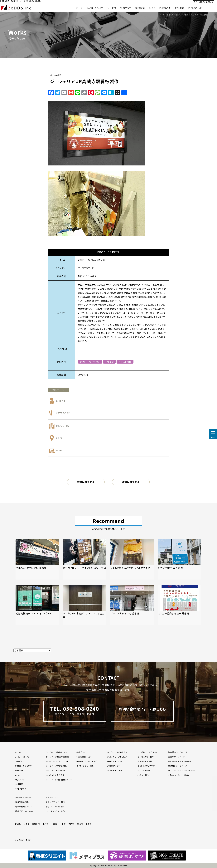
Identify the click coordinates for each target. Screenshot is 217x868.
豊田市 (71, 824)
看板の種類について (24, 807)
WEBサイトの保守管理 (55, 775)
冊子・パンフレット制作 (55, 807)
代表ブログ (20, 780)
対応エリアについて (24, 766)
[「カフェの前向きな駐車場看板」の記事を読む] (180, 605)
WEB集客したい (114, 766)
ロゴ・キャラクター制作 (55, 811)
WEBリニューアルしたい (117, 757)
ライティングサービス (85, 766)
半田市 (63, 824)
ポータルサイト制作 (146, 761)
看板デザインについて (24, 811)
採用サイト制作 (144, 770)
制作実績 (140, 8)
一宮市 (54, 824)
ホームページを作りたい (117, 752)
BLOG (152, 8)
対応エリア (126, 8)
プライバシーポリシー (24, 840)
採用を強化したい (114, 770)
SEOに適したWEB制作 (55, 770)
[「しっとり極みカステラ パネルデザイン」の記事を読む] (132, 559)
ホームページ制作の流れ (56, 766)
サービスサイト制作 (146, 757)
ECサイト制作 (143, 775)
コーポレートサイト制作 (147, 752)
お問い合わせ (195, 8)
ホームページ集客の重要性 (57, 757)
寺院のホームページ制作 (179, 775)
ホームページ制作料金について (59, 780)
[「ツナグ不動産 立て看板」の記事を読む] (180, 559)
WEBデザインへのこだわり (57, 761)
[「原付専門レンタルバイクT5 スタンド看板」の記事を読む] (85, 559)
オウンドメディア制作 (146, 766)
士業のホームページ (177, 757)
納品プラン (81, 752)
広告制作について (53, 797)
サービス (112, 8)
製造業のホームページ (178, 752)
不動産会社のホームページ (180, 761)
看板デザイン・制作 (23, 797)
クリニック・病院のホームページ (181, 770)
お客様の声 (165, 8)
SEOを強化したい (114, 761)
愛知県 (18, 824)
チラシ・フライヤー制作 (55, 802)
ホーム (79, 8)
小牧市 (46, 824)
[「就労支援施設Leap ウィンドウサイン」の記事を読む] (37, 605)
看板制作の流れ (22, 802)
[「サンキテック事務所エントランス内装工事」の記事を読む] (85, 605)
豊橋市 (80, 824)
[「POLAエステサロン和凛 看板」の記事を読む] (37, 559)
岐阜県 (27, 824)
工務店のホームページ (178, 766)
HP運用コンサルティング (87, 761)
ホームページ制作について (57, 752)
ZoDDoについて (95, 8)
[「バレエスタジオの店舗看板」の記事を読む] (132, 605)
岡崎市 (89, 824)
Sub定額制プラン (84, 757)
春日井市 (36, 824)
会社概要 (180, 8)
